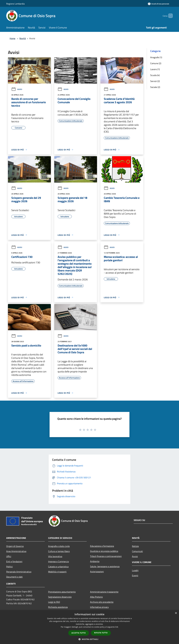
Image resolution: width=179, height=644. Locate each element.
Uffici (9, 556)
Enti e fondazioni (14, 561)
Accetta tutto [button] (79, 633)
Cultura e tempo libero (59, 551)
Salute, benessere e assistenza (105, 566)
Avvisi (17, 89)
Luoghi (135, 570)
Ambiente (95, 561)
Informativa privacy (99, 607)
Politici (9, 567)
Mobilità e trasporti (57, 572)
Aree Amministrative (16, 551)
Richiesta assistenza (58, 607)
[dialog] (89, 627)
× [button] (176, 613)
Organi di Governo (15, 546)
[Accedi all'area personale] (158, 4)
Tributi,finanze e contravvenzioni (106, 556)
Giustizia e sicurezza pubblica (104, 551)
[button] (89, 639)
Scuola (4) (155, 75)
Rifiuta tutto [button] (101, 633)
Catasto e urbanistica (58, 567)
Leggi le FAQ (54, 602)
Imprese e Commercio (58, 561)
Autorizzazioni (97, 572)
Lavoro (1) (155, 69)
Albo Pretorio (96, 597)
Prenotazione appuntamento (62, 592)
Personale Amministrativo (19, 572)
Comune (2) (156, 63)
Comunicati (137, 551)
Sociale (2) (155, 87)
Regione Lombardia (15, 4)
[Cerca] (169, 16)
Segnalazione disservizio (60, 597)
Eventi (135, 575)
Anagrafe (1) (156, 57)
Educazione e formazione (102, 546)
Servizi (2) (155, 81)
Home (12, 38)
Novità (23, 38)
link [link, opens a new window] (117, 627)
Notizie (135, 546)
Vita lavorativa (55, 556)
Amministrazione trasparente (104, 592)
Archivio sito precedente (102, 602)
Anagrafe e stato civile (59, 546)
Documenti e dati (14, 577)
